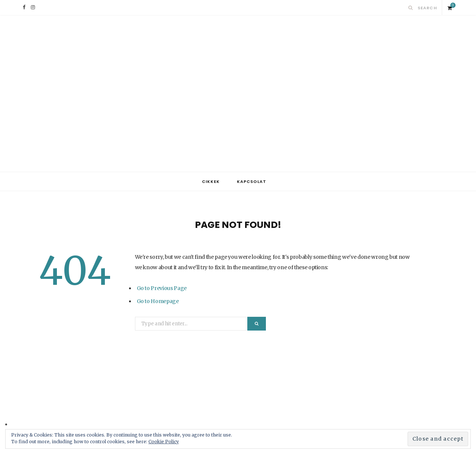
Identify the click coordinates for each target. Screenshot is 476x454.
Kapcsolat (252, 181)
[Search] (411, 8)
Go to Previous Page (162, 288)
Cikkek (211, 181)
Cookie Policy (164, 442)
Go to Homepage (158, 301)
